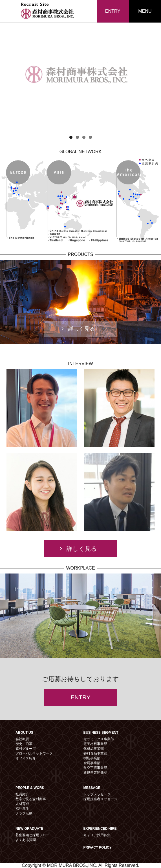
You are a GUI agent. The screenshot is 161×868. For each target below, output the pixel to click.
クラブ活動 (24, 813)
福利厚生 (22, 809)
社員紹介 (22, 794)
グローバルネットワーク (34, 753)
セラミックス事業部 (99, 739)
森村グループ (26, 749)
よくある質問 (26, 840)
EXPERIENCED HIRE (100, 829)
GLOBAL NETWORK (81, 152)
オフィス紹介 (26, 758)
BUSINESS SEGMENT (101, 733)
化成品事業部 (94, 749)
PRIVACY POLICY (98, 847)
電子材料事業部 (95, 744)
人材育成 (22, 804)
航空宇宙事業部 (95, 768)
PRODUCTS (81, 254)
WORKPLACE (80, 568)
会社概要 (22, 739)
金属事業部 (92, 763)
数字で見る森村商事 (31, 799)
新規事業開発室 (95, 773)
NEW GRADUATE (29, 829)
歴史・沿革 (24, 744)
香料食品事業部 (95, 753)
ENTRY (113, 11)
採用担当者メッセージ (100, 799)
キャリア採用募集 (97, 835)
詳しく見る (78, 329)
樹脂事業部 (92, 758)
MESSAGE (92, 788)
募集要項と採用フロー (32, 835)
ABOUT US (24, 733)
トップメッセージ (97, 794)
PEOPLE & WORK (30, 788)
